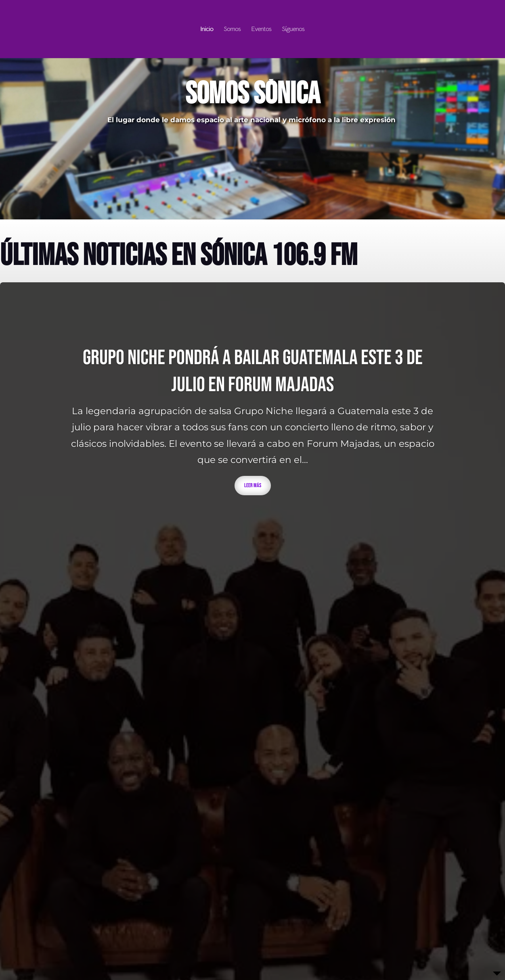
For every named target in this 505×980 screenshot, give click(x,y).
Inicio (207, 30)
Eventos (261, 30)
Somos (232, 30)
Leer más (253, 485)
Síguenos (293, 30)
